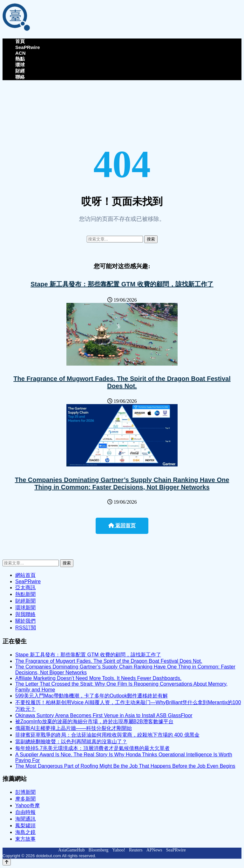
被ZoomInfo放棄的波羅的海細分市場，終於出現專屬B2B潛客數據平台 (94, 721)
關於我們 (25, 621)
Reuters (136, 850)
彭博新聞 (25, 792)
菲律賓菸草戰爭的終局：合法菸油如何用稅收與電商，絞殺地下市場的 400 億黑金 (107, 735)
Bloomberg (99, 850)
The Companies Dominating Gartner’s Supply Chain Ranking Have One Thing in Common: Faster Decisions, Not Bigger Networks (122, 483)
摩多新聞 (25, 799)
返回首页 (122, 525)
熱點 (20, 59)
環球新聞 (25, 608)
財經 (20, 71)
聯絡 (20, 77)
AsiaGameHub (71, 850)
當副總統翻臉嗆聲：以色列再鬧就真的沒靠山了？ (71, 742)
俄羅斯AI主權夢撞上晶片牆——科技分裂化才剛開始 (74, 728)
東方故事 (25, 839)
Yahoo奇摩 (27, 805)
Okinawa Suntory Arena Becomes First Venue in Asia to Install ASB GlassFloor (104, 715)
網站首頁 (25, 575)
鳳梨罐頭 (25, 826)
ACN (20, 53)
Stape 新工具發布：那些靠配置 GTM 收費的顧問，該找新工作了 (122, 284)
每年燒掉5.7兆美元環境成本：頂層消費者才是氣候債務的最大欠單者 (92, 748)
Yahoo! (119, 850)
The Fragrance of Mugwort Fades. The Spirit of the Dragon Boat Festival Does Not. (122, 382)
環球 (20, 65)
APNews (154, 850)
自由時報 (25, 812)
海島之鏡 (25, 832)
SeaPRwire (28, 47)
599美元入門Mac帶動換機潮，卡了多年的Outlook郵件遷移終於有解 (91, 696)
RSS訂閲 (26, 628)
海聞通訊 (25, 819)
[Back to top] (7, 862)
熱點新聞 (25, 594)
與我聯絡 (25, 614)
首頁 (20, 41)
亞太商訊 (25, 588)
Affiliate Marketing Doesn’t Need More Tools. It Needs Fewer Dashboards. (98, 678)
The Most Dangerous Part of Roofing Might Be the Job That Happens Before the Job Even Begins (125, 766)
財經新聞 (25, 601)
